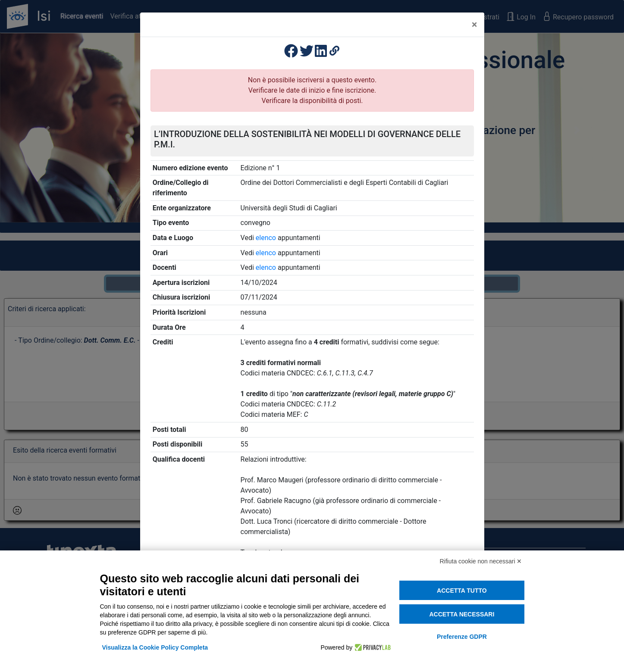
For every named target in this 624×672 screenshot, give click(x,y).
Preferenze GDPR (462, 637)
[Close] (475, 25)
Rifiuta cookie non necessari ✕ (481, 561)
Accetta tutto (462, 591)
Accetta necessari (462, 614)
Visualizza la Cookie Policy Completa (155, 647)
